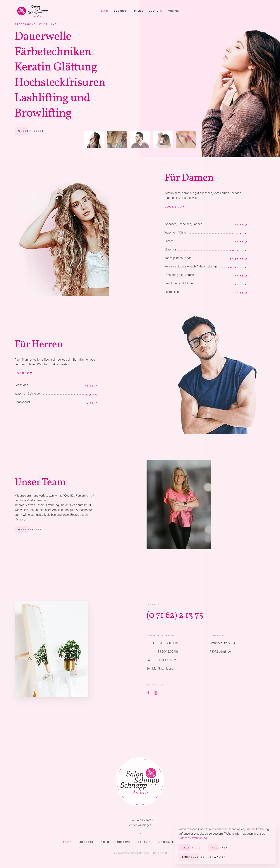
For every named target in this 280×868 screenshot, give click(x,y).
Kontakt (174, 11)
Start (105, 11)
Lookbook (181, 207)
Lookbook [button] (121, 11)
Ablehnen (220, 848)
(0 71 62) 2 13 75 (181, 615)
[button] (140, 834)
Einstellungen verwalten (204, 857)
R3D (164, 853)
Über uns (155, 11)
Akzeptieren (192, 848)
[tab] (94, 139)
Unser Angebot (31, 131)
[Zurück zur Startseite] (34, 11)
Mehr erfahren (25, 529)
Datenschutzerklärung (193, 838)
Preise (139, 11)
